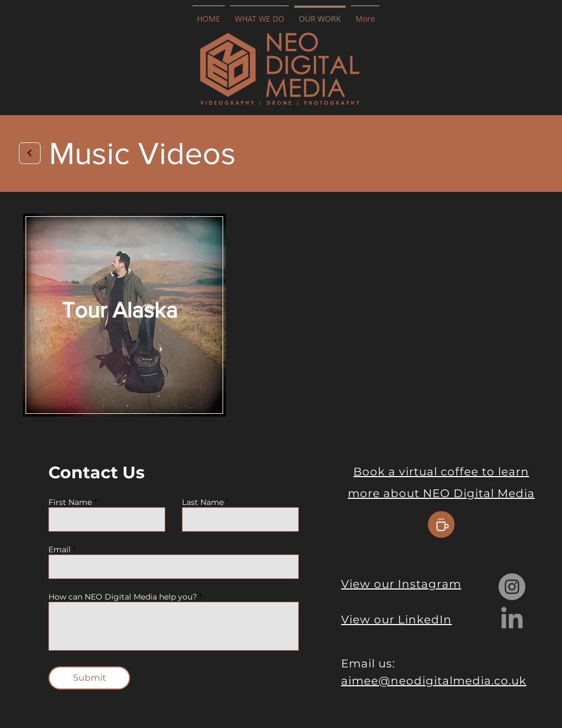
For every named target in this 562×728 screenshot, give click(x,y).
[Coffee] (441, 524)
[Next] (30, 153)
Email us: (368, 663)
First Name (70, 502)
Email (60, 549)
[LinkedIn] (512, 620)
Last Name (203, 502)
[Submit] (89, 678)
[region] (125, 316)
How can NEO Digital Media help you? (123, 597)
